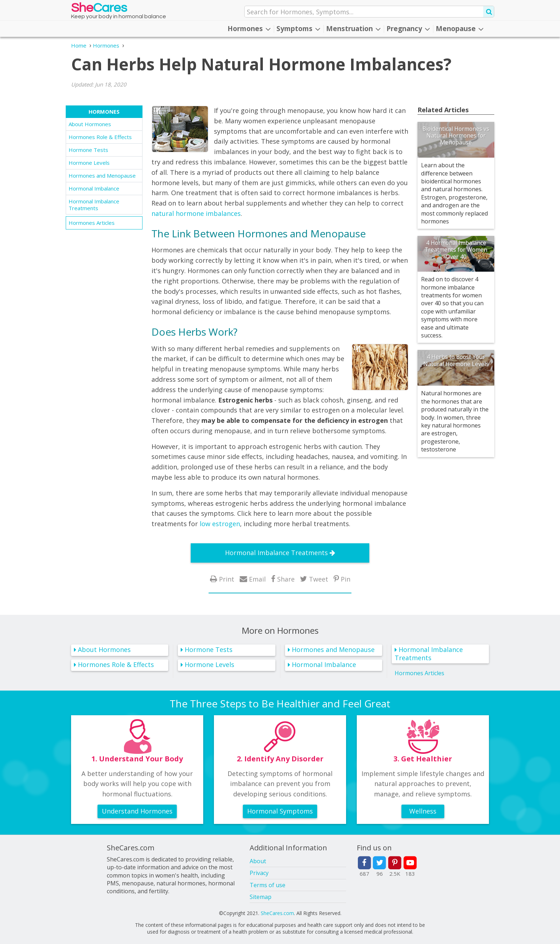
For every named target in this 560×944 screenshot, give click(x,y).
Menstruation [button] (353, 29)
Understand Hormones (137, 811)
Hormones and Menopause (102, 176)
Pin (346, 579)
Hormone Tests (88, 150)
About (258, 861)
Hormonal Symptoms (280, 811)
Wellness (423, 811)
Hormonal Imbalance (94, 188)
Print (227, 579)
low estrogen (220, 524)
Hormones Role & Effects (100, 137)
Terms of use (267, 885)
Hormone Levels (89, 163)
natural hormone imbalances (196, 213)
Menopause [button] (460, 29)
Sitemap (261, 897)
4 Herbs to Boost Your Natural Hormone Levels (456, 360)
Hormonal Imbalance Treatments (94, 205)
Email (257, 579)
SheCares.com (277, 913)
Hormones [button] (249, 29)
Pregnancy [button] (408, 29)
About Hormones (90, 124)
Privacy (259, 873)
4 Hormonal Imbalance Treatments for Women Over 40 (456, 249)
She (99, 9)
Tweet (319, 579)
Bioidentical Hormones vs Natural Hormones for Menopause (456, 135)
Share (286, 579)
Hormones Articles (92, 223)
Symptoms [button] (298, 29)
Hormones (104, 112)
